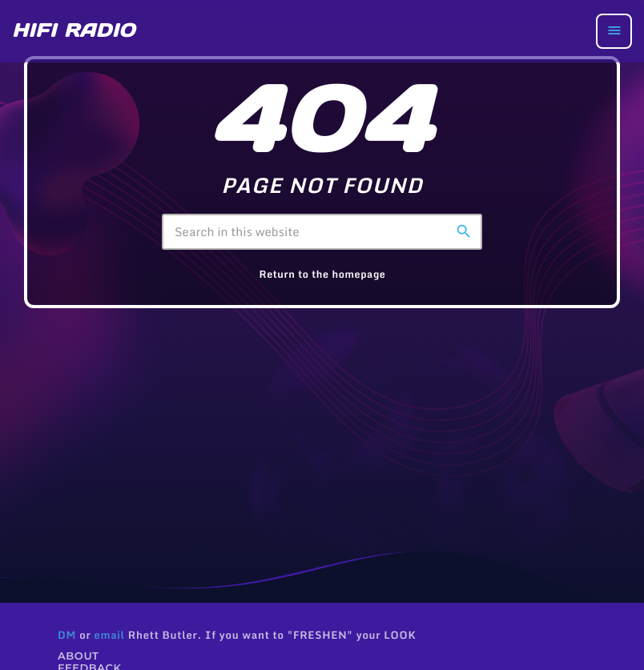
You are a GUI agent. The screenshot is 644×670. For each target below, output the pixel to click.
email (109, 635)
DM (67, 635)
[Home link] (74, 31)
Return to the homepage (323, 275)
